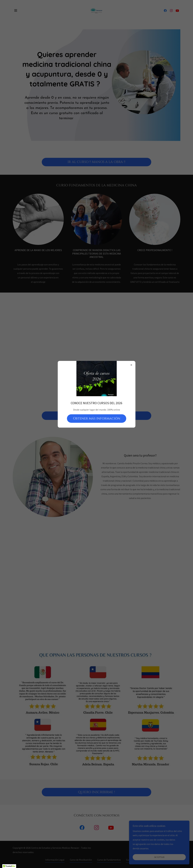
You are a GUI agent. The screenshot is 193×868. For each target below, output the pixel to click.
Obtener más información (97, 418)
